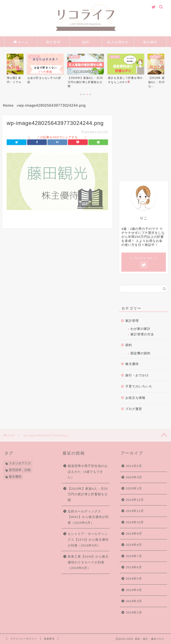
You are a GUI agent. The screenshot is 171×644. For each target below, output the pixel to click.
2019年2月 (134, 612)
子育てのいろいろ (139, 386)
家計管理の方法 (142, 334)
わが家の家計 (140, 329)
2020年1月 (134, 488)
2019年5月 (134, 579)
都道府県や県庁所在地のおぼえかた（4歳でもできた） (88, 472)
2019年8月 (134, 545)
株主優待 (150, 42)
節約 (86, 42)
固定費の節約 (140, 353)
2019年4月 (134, 590)
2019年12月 (135, 500)
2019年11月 (135, 511)
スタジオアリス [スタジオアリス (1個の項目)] (20, 463)
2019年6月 (134, 567)
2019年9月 (134, 534)
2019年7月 (134, 556)
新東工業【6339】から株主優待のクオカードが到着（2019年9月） (88, 562)
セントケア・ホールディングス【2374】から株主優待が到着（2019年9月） (88, 540)
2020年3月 (134, 477)
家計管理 (53, 42)
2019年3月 (134, 601)
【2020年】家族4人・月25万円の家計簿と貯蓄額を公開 (88, 494)
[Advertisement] (145, 147)
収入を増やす (118, 42)
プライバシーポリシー (24, 639)
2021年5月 (134, 466)
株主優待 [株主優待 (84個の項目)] (15, 477)
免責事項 (49, 639)
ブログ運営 (134, 409)
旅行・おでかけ (137, 375)
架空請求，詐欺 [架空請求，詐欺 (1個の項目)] (20, 470)
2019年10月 (135, 522)
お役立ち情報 (135, 398)
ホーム (21, 42)
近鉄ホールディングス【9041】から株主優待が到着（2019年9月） (88, 517)
